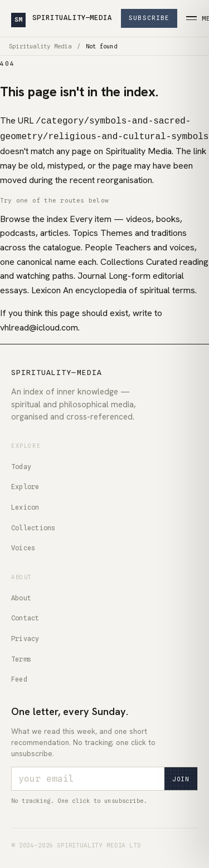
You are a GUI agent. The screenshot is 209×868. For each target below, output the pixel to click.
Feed (19, 677)
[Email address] (88, 776)
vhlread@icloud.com (39, 325)
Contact (25, 616)
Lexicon (25, 505)
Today (21, 464)
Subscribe (149, 18)
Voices (23, 546)
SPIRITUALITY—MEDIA (62, 19)
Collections (33, 526)
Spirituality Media (40, 46)
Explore (25, 484)
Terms (21, 657)
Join (181, 777)
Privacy (25, 636)
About (21, 596)
